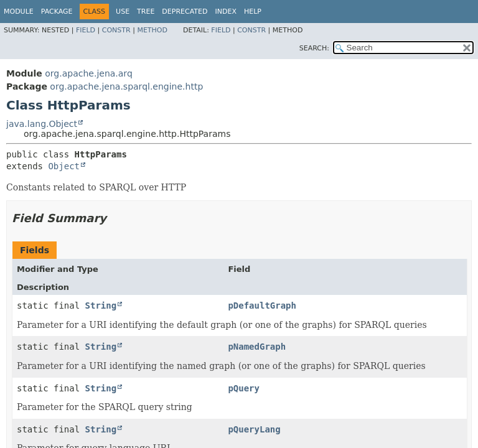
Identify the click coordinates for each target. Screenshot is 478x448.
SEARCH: (314, 48)
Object (64, 166)
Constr (116, 30)
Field (86, 30)
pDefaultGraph (262, 306)
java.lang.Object (42, 124)
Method (152, 30)
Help (253, 12)
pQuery (244, 388)
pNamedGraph (257, 347)
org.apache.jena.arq (88, 73)
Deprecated (185, 12)
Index (225, 12)
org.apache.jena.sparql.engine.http (126, 86)
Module (19, 12)
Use (123, 12)
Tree (146, 12)
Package (57, 12)
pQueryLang (254, 429)
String (101, 306)
